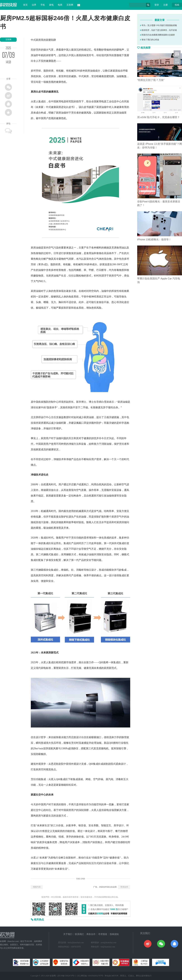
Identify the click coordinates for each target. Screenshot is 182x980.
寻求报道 (103, 934)
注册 (165, 5)
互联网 (70, 5)
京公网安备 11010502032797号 (90, 976)
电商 (60, 5)
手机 (43, 5)
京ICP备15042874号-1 (66, 976)
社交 (38, 795)
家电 (51, 5)
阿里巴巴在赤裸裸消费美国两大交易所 (157, 35)
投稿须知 (114, 934)
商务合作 (91, 934)
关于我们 (68, 934)
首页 (25, 5)
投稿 (177, 5)
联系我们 (79, 934)
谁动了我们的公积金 (150, 40)
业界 (34, 5)
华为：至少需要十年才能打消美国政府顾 (158, 25)
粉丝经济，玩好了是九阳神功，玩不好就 (158, 30)
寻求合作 (124, 887)
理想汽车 (37, 887)
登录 (157, 5)
